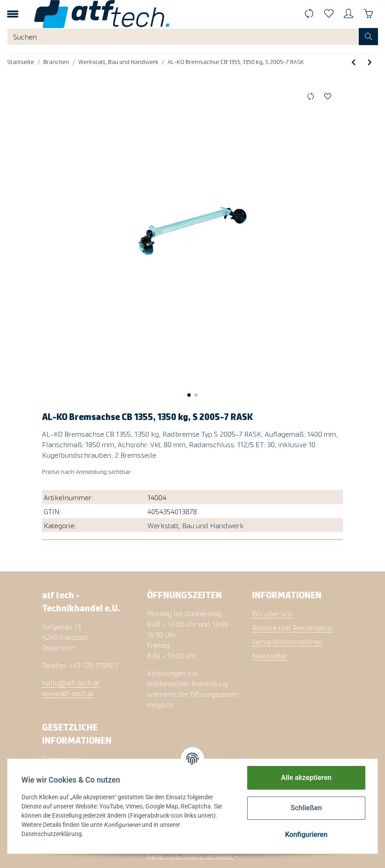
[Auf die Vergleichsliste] (310, 96)
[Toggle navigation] (13, 14)
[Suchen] (183, 37)
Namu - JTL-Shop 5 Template (190, 856)
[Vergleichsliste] (309, 14)
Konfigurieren (306, 834)
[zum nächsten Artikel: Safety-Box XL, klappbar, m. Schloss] (370, 62)
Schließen (306, 808)
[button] (348, 14)
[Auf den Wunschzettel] (327, 96)
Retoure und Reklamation (292, 627)
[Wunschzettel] (329, 14)
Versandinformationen (287, 641)
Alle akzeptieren (306, 778)
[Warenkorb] (368, 14)
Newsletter (270, 655)
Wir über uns (272, 613)
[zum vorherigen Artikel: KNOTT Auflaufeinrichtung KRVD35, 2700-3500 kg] (353, 62)
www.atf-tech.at (68, 693)
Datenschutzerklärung (52, 834)
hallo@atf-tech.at (71, 682)
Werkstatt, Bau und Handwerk (196, 525)
